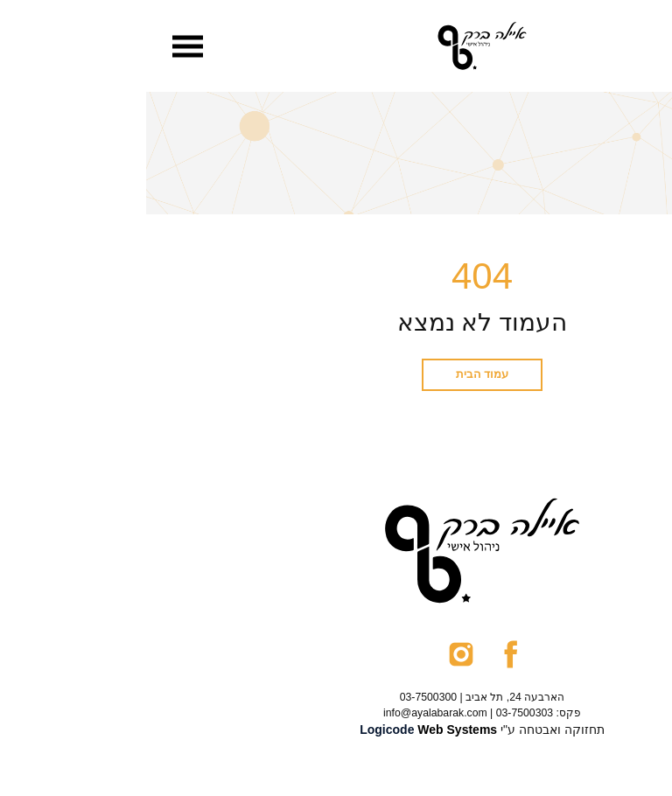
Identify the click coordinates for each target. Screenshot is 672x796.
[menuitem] (610, 46)
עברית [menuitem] (610, 46)
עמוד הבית (336, 374)
